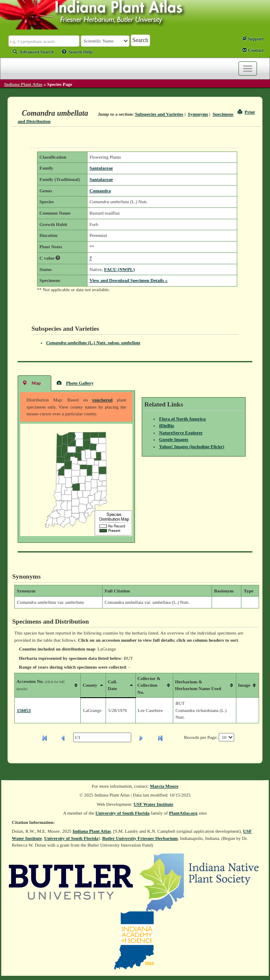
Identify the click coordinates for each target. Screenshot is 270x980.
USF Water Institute (154, 804)
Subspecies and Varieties (159, 114)
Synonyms (198, 114)
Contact (253, 50)
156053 (24, 710)
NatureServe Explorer (181, 433)
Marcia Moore (164, 786)
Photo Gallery (75, 383)
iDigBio (166, 425)
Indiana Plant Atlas (23, 84)
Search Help (77, 52)
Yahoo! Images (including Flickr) (192, 446)
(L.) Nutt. (93, 343)
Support (253, 39)
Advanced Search (33, 52)
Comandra (100, 191)
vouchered (102, 400)
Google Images (173, 439)
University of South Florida (123, 813)
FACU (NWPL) (120, 269)
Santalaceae (101, 168)
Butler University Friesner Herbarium (140, 838)
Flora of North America (182, 419)
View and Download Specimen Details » (129, 280)
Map (32, 383)
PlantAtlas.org (183, 813)
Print (246, 112)
